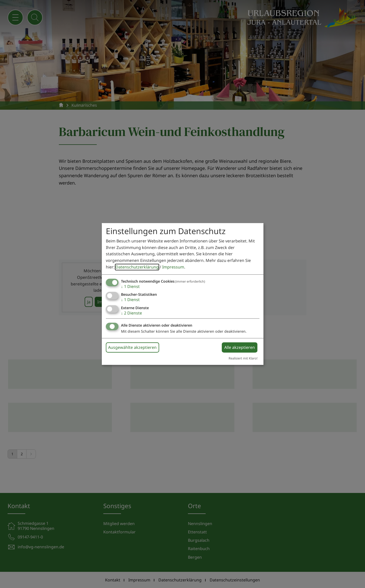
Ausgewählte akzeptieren (132, 347)
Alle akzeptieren (240, 347)
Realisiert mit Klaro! (243, 358)
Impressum (173, 267)
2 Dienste (131, 313)
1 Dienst (130, 287)
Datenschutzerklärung (137, 267)
